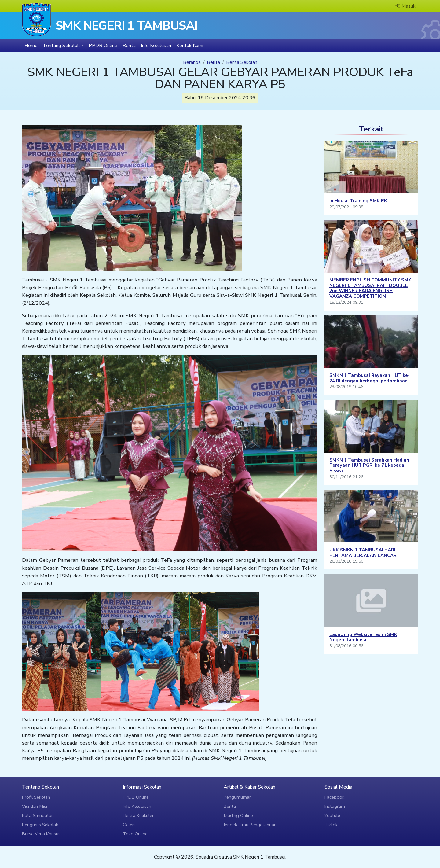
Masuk (405, 6)
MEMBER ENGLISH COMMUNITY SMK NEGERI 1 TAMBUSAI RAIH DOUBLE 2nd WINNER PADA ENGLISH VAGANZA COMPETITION (370, 288)
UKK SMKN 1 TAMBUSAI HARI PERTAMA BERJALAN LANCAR (363, 553)
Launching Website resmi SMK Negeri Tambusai (363, 637)
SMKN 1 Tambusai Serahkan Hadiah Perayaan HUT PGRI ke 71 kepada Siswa (369, 465)
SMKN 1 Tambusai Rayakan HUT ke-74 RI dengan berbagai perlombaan (370, 378)
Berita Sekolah (242, 62)
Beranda (192, 62)
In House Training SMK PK (358, 201)
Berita (213, 62)
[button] (63, 46)
